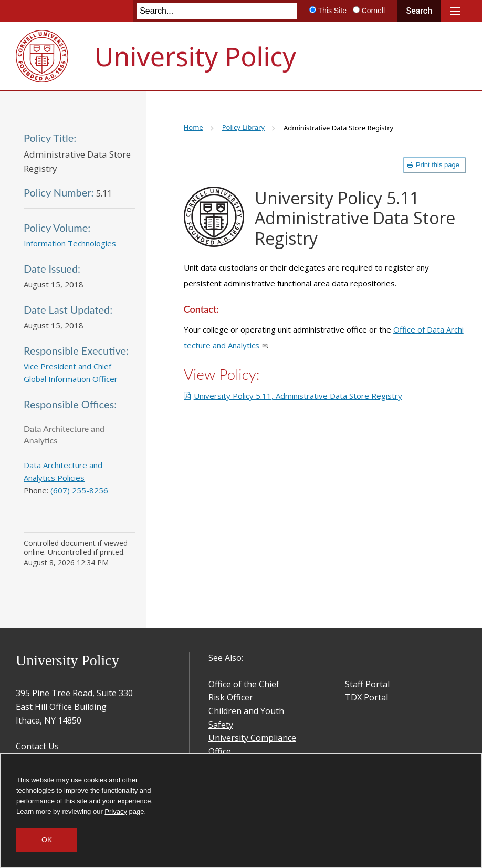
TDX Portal (366, 697)
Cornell (373, 11)
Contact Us (37, 746)
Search (419, 11)
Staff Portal (367, 684)
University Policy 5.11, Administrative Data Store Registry (298, 396)
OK (47, 840)
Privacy (116, 812)
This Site (332, 11)
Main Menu (455, 11)
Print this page (433, 165)
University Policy (195, 56)
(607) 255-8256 (79, 490)
